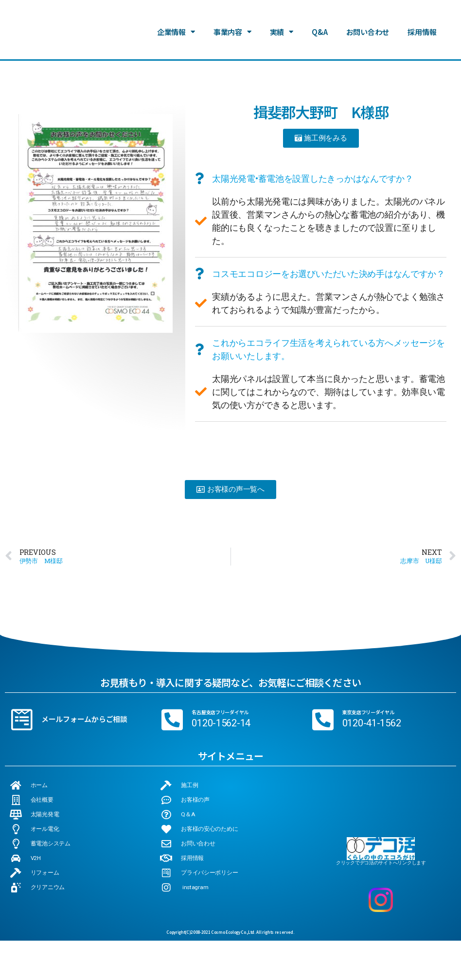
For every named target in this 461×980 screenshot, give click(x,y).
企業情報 (176, 31)
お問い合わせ (368, 31)
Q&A (319, 31)
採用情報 (422, 31)
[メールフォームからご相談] (22, 720)
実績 (282, 31)
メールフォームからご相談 (84, 719)
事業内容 (232, 31)
